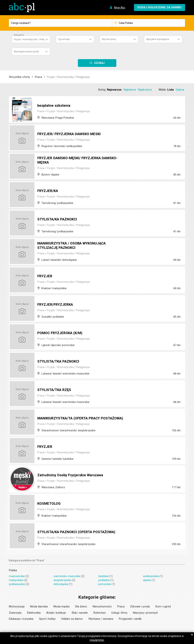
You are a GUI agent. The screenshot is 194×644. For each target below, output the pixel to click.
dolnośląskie (61, 584)
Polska (13, 570)
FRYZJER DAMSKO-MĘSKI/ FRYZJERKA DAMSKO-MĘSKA (72, 161)
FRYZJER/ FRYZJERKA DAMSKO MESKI (72, 134)
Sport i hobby (47, 619)
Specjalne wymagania (158, 39)
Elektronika (34, 613)
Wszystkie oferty (19, 77)
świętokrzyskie (62, 580)
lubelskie (104, 576)
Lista (171, 90)
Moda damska (39, 606)
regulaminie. (97, 640)
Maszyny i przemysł (145, 613)
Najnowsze (114, 90)
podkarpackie (17, 584)
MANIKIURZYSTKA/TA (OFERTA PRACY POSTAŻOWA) (72, 417)
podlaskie (104, 580)
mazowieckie (17, 576)
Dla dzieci (81, 606)
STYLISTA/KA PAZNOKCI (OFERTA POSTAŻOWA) (80, 532)
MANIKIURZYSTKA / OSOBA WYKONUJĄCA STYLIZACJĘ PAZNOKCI (75, 246)
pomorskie (105, 584)
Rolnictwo (100, 613)
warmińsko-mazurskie (67, 576)
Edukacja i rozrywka (21, 619)
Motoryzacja (17, 606)
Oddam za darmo (72, 619)
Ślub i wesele (80, 613)
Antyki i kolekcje (56, 613)
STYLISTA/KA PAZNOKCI (59, 219)
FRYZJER (45, 276)
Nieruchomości (102, 606)
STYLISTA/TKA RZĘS (56, 390)
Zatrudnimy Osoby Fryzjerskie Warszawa (73, 475)
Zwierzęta (15, 613)
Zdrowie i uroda (140, 606)
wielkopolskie (151, 576)
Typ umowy (64, 39)
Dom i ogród (163, 606)
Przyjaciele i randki (130, 619)
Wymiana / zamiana (101, 619)
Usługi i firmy (119, 613)
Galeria (180, 90)
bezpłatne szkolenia (55, 106)
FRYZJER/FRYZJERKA (57, 305)
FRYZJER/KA (49, 191)
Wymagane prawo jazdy (26, 52)
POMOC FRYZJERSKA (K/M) (62, 333)
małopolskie (16, 580)
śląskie (147, 580)
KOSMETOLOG (50, 504)
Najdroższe (145, 90)
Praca (38, 77)
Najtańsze (130, 90)
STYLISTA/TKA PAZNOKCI (60, 362)
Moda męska (61, 606)
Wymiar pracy (109, 39)
